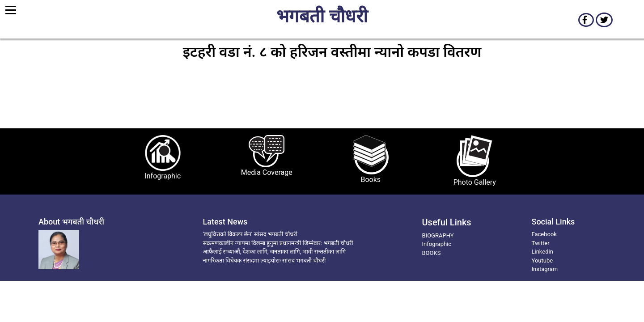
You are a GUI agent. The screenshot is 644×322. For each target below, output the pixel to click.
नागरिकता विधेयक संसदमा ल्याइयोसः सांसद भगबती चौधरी (265, 261)
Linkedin (542, 252)
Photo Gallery (475, 182)
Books (371, 180)
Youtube (542, 261)
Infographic (163, 176)
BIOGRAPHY (438, 235)
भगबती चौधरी (322, 17)
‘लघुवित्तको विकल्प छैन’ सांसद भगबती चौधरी (250, 234)
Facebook (544, 234)
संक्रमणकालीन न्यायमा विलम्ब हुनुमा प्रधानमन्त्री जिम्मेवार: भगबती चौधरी (278, 243)
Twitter (541, 243)
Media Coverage (267, 172)
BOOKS (432, 253)
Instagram (545, 269)
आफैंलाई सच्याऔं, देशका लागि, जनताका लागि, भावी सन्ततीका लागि (275, 252)
